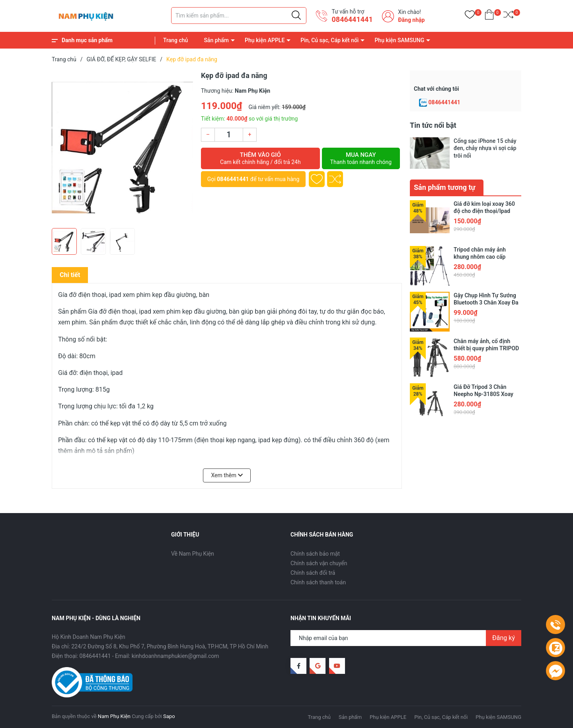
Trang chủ (175, 40)
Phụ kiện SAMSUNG (399, 40)
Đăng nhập (411, 20)
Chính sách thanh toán (318, 582)
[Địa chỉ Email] (406, 638)
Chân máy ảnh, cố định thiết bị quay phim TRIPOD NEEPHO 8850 (486, 348)
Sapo (169, 716)
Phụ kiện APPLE (265, 40)
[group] (122, 147)
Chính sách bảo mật (315, 554)
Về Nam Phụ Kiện (193, 554)
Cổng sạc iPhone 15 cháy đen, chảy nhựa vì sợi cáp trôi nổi (485, 148)
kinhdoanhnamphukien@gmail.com (175, 656)
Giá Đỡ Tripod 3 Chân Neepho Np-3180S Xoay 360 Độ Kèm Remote (483, 394)
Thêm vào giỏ (260, 158)
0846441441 (352, 19)
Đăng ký (504, 638)
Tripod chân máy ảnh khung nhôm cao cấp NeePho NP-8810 (480, 257)
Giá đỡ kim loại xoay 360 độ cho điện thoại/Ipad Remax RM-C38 (484, 211)
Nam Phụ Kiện (114, 716)
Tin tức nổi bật (433, 125)
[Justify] (296, 16)
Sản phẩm (216, 40)
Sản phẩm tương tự (445, 187)
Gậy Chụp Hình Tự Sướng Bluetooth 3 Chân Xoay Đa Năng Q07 (486, 303)
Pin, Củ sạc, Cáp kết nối (329, 40)
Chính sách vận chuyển (319, 563)
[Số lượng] (229, 135)
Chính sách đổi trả (313, 573)
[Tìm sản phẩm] (239, 16)
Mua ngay (361, 158)
